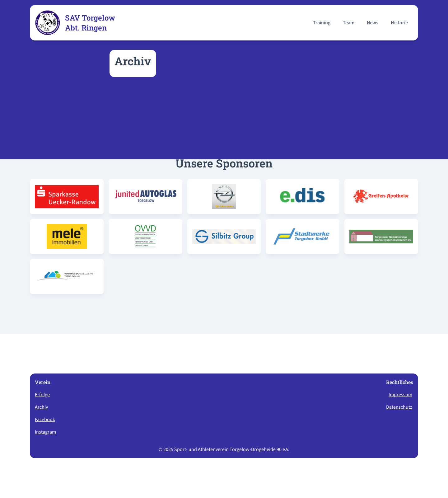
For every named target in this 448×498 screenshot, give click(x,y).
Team (349, 23)
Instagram (45, 432)
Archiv (41, 407)
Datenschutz (399, 407)
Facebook (45, 420)
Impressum (400, 395)
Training (322, 23)
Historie (399, 23)
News (373, 23)
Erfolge (42, 395)
